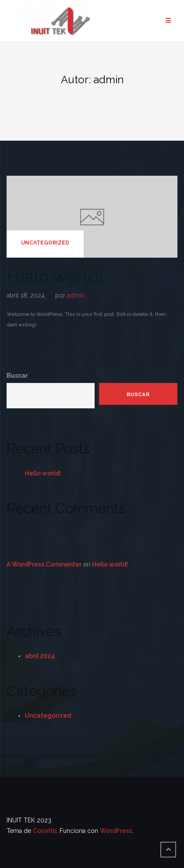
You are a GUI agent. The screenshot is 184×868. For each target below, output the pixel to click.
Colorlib (45, 831)
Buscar (17, 376)
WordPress (116, 831)
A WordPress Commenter (44, 564)
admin (76, 295)
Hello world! (55, 276)
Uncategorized (45, 243)
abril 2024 (40, 656)
